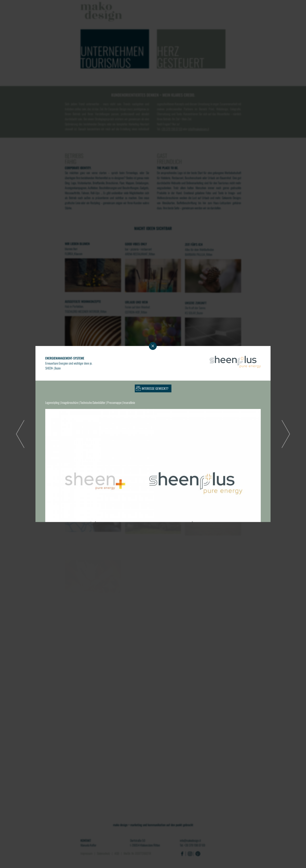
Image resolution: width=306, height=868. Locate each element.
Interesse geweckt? (155, 388)
